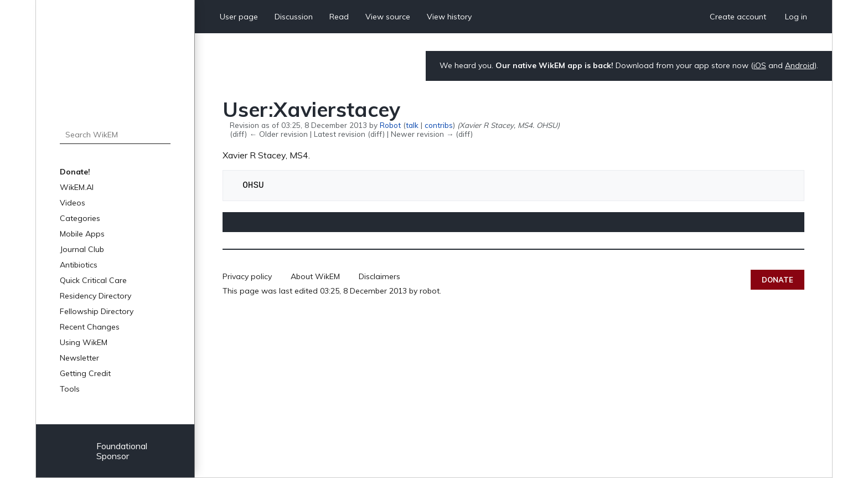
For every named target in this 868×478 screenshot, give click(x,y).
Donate (777, 280)
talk (412, 125)
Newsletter (79, 358)
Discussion (294, 17)
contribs (439, 125)
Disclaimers (379, 276)
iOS (760, 65)
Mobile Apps (82, 234)
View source (388, 17)
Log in (796, 17)
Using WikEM (84, 342)
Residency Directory (95, 296)
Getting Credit (85, 373)
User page (239, 17)
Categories (80, 218)
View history (449, 17)
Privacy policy (247, 276)
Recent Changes (90, 327)
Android (800, 65)
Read (339, 17)
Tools (70, 389)
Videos (73, 203)
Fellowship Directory (97, 311)
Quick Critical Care (93, 280)
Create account (738, 17)
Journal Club (82, 249)
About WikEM (315, 276)
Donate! (75, 172)
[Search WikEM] (115, 135)
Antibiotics (79, 265)
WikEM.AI (77, 187)
